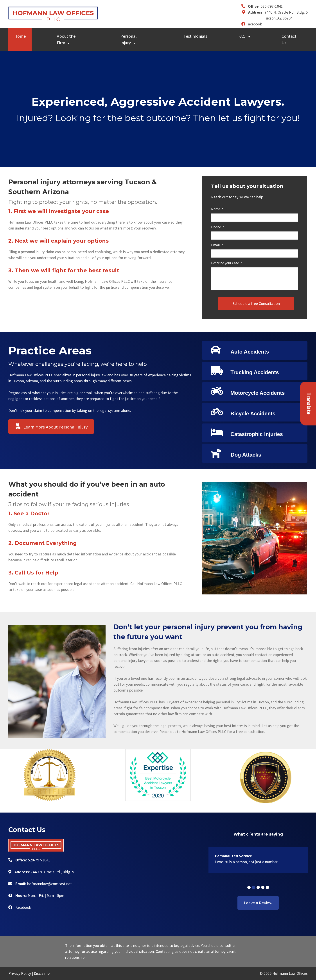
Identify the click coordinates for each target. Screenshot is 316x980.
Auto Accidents (240, 350)
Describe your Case (227, 263)
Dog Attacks (236, 453)
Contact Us (289, 39)
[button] (249, 888)
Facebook (252, 24)
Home (20, 36)
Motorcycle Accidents (248, 391)
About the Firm (66, 39)
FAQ (242, 36)
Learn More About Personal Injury (51, 426)
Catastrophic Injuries (247, 432)
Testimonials (195, 36)
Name (217, 209)
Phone (218, 227)
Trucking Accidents (245, 371)
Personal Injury (128, 39)
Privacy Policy (20, 973)
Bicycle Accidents (243, 412)
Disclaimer (42, 973)
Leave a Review (258, 903)
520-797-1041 (272, 6)
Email (217, 245)
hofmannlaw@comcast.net (49, 884)
